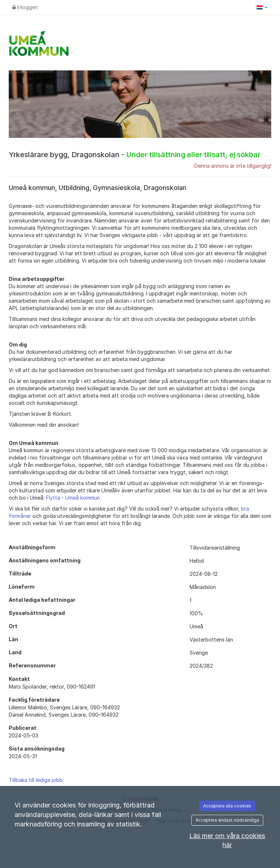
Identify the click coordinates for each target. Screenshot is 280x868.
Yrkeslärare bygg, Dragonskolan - (135, 155)
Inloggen (25, 7)
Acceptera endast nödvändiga (227, 820)
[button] (262, 7)
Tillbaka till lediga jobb (36, 780)
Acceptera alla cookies (227, 806)
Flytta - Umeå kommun (73, 498)
